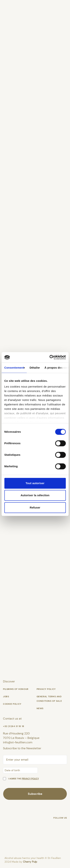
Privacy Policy (46, 689)
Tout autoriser (35, 483)
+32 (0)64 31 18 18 (14, 726)
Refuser (35, 507)
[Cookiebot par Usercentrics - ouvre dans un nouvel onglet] (50, 357)
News (40, 708)
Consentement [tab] (14, 368)
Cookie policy (12, 704)
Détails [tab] (34, 368)
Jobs (6, 697)
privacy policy (30, 779)
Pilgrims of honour (16, 689)
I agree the (24, 779)
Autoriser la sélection (35, 495)
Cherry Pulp (30, 862)
